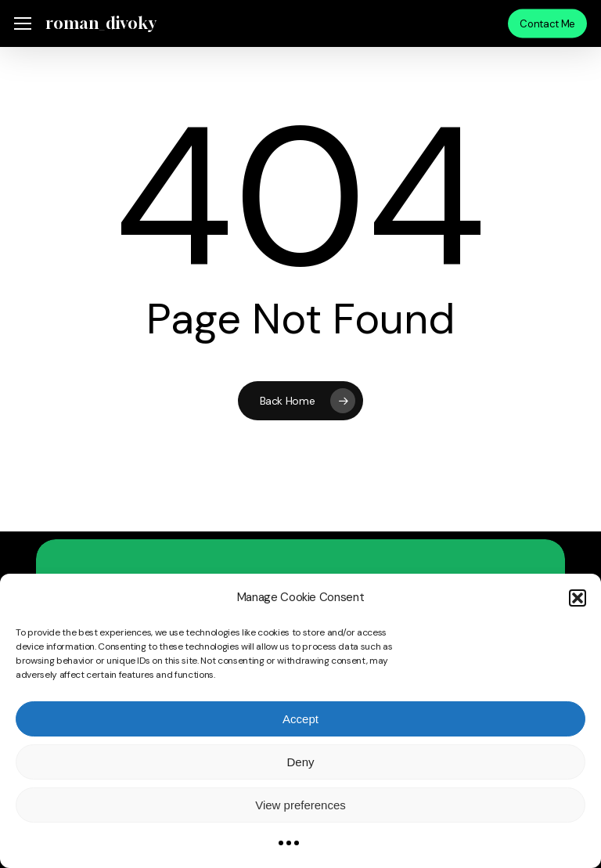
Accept (300, 719)
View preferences (300, 805)
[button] (578, 598)
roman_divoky (100, 23)
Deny (300, 762)
